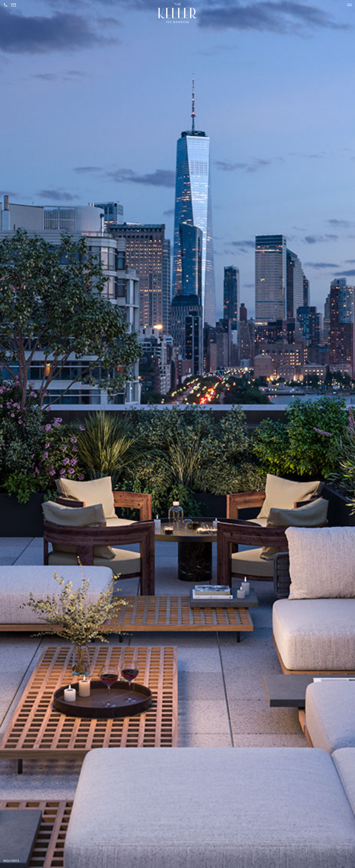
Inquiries (11, 861)
